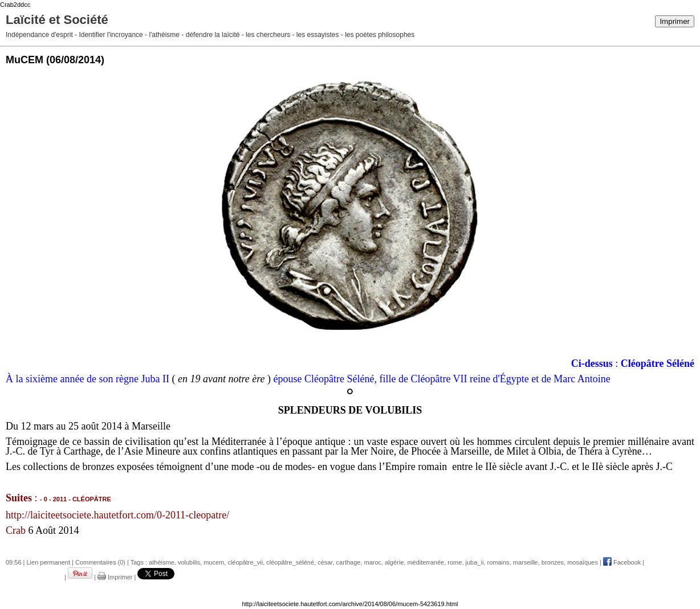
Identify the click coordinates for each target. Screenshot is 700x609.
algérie (394, 562)
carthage (349, 562)
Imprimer (675, 21)
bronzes (553, 562)
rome (455, 562)
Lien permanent (48, 562)
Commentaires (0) (100, 562)
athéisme (162, 562)
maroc (373, 562)
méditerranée (426, 562)
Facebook (622, 562)
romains (498, 562)
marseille (526, 562)
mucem (214, 562)
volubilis (189, 562)
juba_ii (475, 562)
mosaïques (583, 562)
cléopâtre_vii (245, 562)
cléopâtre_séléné (290, 562)
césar (325, 562)
